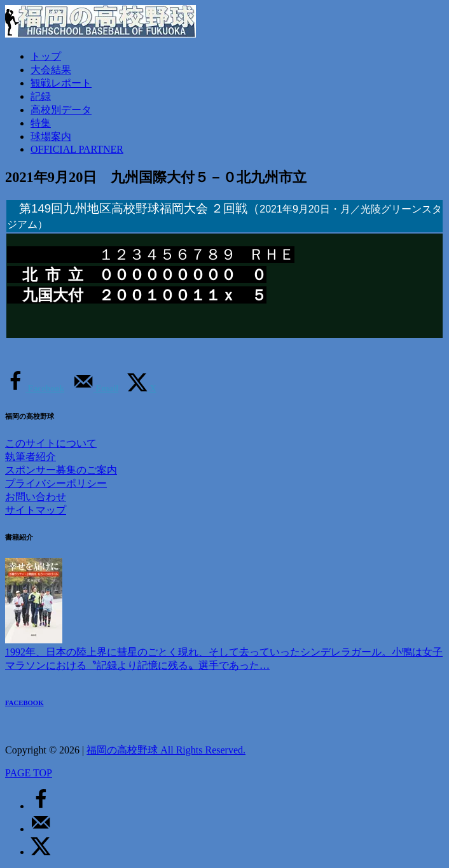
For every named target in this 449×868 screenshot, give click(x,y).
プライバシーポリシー (56, 483)
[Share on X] (142, 388)
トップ (46, 56)
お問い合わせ (36, 497)
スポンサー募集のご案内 (61, 470)
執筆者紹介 (31, 457)
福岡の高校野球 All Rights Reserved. (166, 750)
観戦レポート (61, 83)
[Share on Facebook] (35, 388)
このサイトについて (51, 443)
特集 (41, 123)
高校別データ (61, 110)
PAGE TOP (29, 773)
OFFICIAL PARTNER (77, 149)
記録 (41, 96)
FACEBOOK (24, 703)
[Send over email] (96, 388)
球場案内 (51, 136)
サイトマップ (36, 510)
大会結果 (51, 70)
